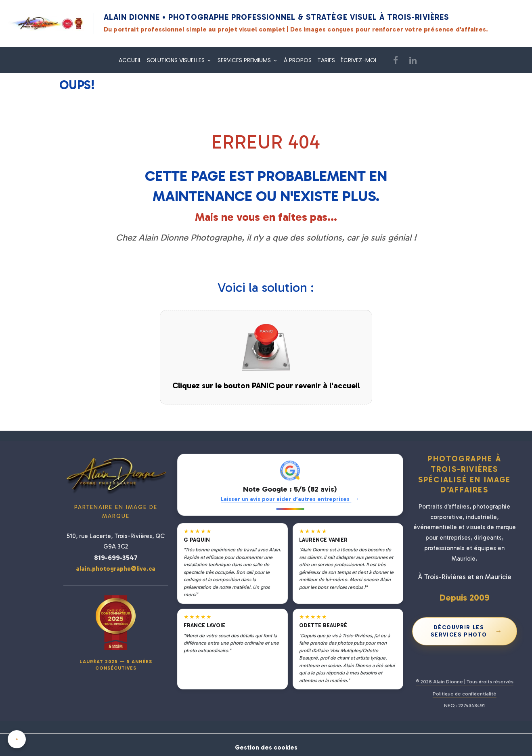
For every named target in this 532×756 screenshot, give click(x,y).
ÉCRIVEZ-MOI (358, 60)
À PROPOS (298, 60)
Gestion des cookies (266, 744)
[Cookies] (17, 739)
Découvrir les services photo (467, 631)
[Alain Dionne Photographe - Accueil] (46, 23)
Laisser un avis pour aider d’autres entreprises (290, 499)
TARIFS (326, 60)
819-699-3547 (116, 557)
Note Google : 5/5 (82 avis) (290, 489)
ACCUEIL (130, 60)
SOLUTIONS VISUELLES (177, 60)
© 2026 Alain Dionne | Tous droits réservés (465, 682)
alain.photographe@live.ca (116, 569)
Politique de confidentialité (465, 694)
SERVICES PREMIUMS (245, 60)
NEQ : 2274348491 (464, 705)
